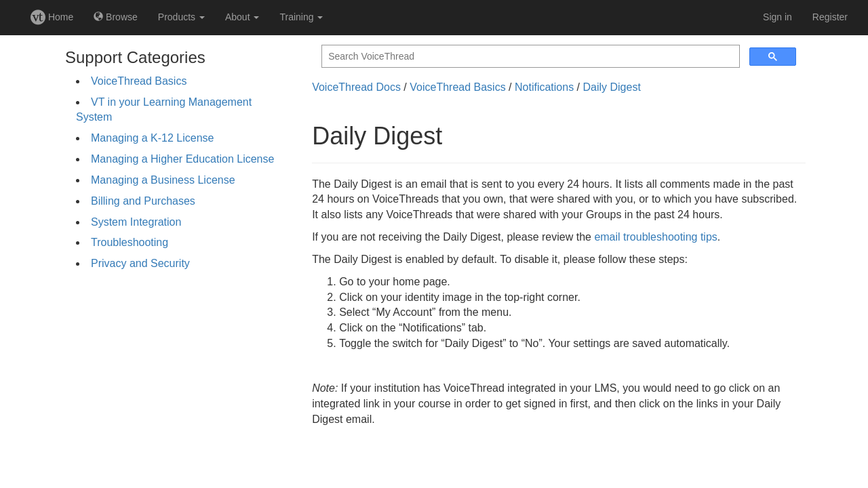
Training (301, 17)
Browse (116, 17)
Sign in (777, 17)
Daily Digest (611, 87)
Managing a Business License (163, 180)
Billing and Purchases (143, 201)
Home (52, 17)
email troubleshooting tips (655, 237)
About (242, 17)
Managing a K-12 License (152, 138)
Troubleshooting (130, 242)
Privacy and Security (140, 263)
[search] (529, 57)
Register (830, 17)
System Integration (136, 222)
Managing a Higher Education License (182, 159)
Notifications (544, 87)
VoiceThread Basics (139, 81)
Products (181, 17)
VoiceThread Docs (356, 87)
